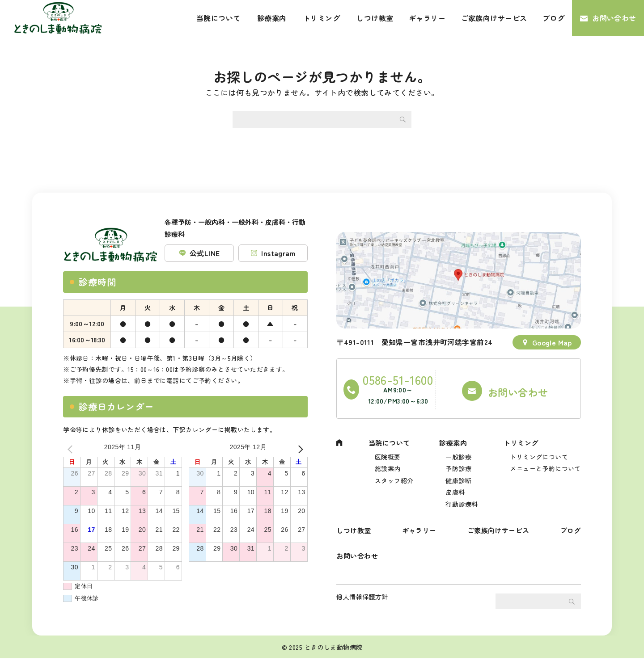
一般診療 (458, 449)
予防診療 (458, 462)
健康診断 (458, 475)
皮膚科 (455, 488)
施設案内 (388, 462)
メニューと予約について (545, 462)
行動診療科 (462, 501)
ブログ (553, 18)
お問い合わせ (614, 18)
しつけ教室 (375, 18)
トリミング (322, 18)
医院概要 (388, 449)
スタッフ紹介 (394, 475)
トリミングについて (539, 449)
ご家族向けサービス (494, 18)
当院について (218, 18)
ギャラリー (427, 18)
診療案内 (272, 18)
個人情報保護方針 (362, 603)
